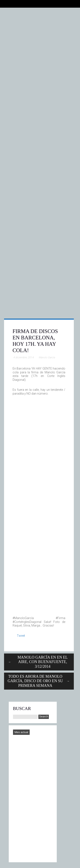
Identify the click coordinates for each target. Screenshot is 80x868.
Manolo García (47, 357)
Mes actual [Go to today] (21, 732)
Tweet (21, 636)
